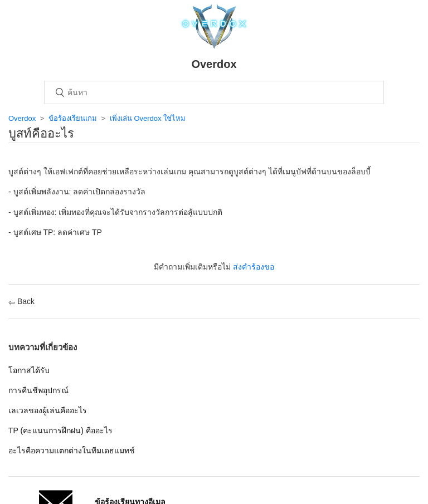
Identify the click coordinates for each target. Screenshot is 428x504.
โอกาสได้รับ (29, 370)
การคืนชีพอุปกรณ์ (38, 390)
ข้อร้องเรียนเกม (73, 118)
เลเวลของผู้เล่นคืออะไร (48, 410)
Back (21, 301)
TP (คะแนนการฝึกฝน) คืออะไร (60, 430)
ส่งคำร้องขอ (254, 267)
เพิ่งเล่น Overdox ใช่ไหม (148, 118)
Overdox (22, 118)
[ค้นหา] (214, 92)
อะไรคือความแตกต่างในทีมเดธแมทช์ (72, 451)
